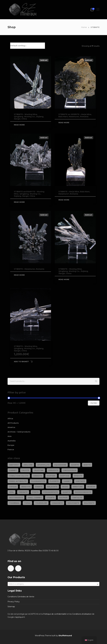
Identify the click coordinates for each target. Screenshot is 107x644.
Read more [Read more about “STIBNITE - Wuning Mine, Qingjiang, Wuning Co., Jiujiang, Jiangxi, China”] (19, 125)
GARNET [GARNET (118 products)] (67, 481)
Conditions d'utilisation (82, 614)
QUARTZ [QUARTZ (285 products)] (66, 492)
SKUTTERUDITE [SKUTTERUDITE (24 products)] (16, 498)
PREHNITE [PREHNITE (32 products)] (23, 492)
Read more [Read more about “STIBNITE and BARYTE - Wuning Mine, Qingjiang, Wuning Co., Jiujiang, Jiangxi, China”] (19, 202)
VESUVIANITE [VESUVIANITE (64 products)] (73, 503)
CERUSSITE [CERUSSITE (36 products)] (53, 470)
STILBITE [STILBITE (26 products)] (51, 498)
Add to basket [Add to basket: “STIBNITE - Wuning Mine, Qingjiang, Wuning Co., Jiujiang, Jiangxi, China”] (21, 361)
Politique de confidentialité (55, 614)
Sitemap (11, 607)
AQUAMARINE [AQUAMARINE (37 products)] (60, 465)
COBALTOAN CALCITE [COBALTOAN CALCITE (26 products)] (19, 476)
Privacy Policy (14, 602)
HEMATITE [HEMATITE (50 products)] (26, 487)
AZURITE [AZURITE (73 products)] (75, 465)
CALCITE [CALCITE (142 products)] (25, 470)
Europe (11, 445)
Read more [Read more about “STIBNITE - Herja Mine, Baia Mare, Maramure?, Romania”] (64, 200)
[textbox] (53, 584)
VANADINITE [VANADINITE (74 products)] (57, 503)
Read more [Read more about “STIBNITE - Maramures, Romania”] (19, 275)
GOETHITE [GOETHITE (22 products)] (80, 481)
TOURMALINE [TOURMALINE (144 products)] (41, 503)
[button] (28, 46)
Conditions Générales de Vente (21, 597)
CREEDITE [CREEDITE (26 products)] (38, 476)
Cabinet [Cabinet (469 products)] (13, 470)
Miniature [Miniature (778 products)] (78, 487)
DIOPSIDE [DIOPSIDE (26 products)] (51, 476)
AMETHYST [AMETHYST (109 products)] (14, 465)
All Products (13, 423)
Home (84, 27)
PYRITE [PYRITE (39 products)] (35, 492)
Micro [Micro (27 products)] (65, 487)
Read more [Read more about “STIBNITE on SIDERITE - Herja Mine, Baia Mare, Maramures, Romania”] (64, 123)
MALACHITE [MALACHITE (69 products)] (52, 487)
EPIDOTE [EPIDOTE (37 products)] (78, 476)
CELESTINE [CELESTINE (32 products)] (39, 470)
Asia (9, 436)
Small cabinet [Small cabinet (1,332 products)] (35, 498)
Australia (12, 441)
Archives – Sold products (19, 432)
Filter (94, 403)
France (11, 450)
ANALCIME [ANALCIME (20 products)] (28, 465)
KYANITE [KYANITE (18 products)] (39, 487)
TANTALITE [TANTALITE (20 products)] (77, 498)
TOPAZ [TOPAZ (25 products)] (27, 503)
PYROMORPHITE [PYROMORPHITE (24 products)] (51, 492)
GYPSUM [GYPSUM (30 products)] (13, 487)
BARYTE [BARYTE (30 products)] (87, 465)
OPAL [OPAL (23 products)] (11, 492)
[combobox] (53, 584)
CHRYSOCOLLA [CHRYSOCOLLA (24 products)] (70, 470)
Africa (10, 419)
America (11, 427)
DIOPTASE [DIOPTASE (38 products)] (65, 476)
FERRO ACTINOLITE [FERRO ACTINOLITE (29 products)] (18, 481)
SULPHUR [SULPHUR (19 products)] (63, 498)
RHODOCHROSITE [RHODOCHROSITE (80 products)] (83, 492)
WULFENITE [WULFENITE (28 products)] (89, 503)
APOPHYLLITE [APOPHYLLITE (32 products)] (43, 465)
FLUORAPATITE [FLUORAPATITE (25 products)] (38, 481)
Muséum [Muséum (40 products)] (91, 487)
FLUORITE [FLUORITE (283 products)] (54, 481)
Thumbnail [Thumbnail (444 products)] (14, 503)
